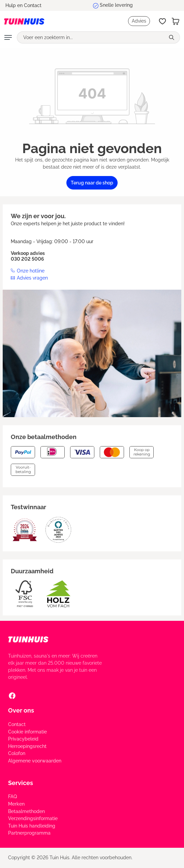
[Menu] (8, 37)
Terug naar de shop (92, 183)
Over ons (21, 710)
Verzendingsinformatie (33, 818)
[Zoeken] (172, 37)
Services (21, 783)
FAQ (12, 797)
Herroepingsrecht (27, 746)
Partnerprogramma (29, 833)
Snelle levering (116, 5)
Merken (16, 804)
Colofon (17, 753)
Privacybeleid (23, 739)
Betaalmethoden (26, 811)
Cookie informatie (27, 732)
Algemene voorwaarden (35, 761)
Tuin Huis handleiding (32, 826)
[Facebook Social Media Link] (12, 695)
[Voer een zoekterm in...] (91, 37)
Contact (17, 724)
